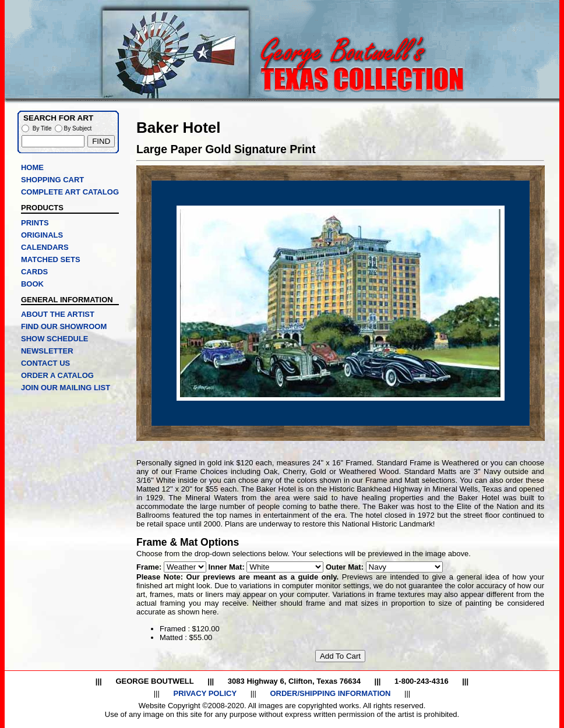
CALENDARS (45, 247)
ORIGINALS (42, 235)
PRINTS (35, 223)
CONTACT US (45, 363)
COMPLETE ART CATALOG (70, 192)
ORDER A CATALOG (57, 375)
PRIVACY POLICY (205, 693)
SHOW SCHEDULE (55, 339)
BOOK (32, 284)
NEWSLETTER (47, 351)
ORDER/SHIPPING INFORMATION (330, 693)
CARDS (34, 272)
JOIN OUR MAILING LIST (66, 388)
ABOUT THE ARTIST (58, 314)
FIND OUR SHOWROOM (64, 326)
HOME (32, 167)
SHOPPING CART (52, 180)
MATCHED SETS (51, 259)
